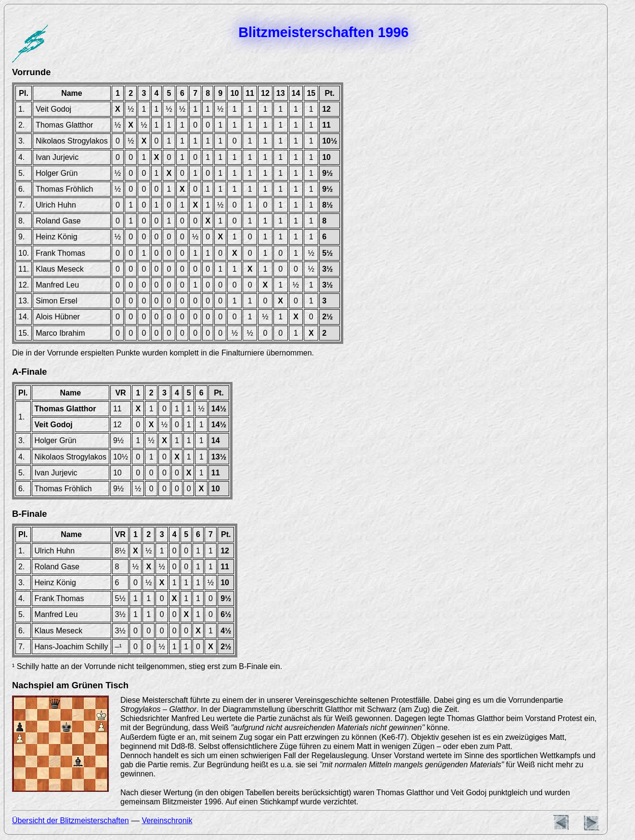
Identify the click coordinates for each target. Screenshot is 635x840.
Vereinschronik (167, 820)
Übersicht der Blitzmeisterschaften (71, 820)
